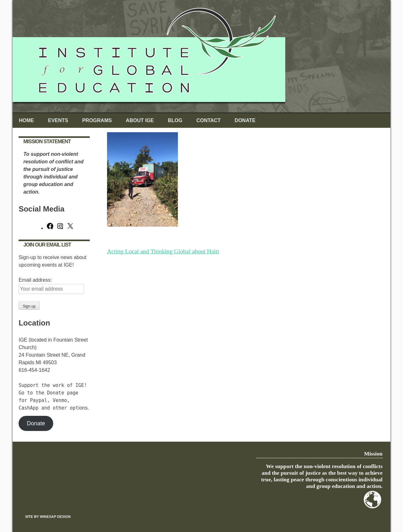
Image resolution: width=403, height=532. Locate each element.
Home (26, 120)
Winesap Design (55, 517)
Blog (175, 120)
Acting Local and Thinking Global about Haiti (163, 251)
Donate (245, 120)
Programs (97, 120)
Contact (209, 120)
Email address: (35, 280)
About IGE (140, 120)
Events (58, 120)
